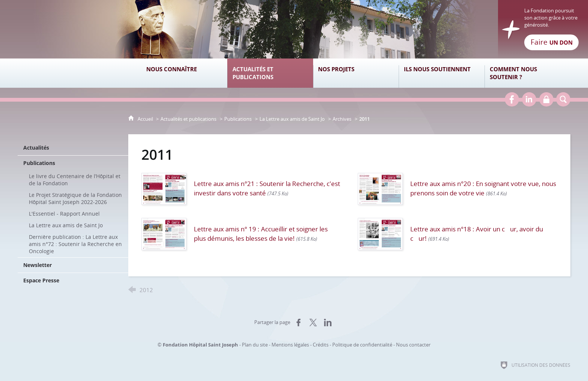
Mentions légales (290, 345)
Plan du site (255, 345)
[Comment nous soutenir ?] (527, 73)
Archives (342, 119)
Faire (552, 42)
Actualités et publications (188, 119)
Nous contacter (413, 345)
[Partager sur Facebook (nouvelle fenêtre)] (298, 322)
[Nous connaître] (184, 73)
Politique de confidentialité (362, 345)
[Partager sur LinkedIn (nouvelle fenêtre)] (328, 322)
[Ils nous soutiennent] (442, 73)
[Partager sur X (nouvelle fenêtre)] (313, 322)
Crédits (321, 345)
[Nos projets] (356, 73)
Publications (238, 119)
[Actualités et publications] (270, 73)
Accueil (146, 119)
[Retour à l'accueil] (294, 29)
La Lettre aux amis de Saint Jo (292, 119)
